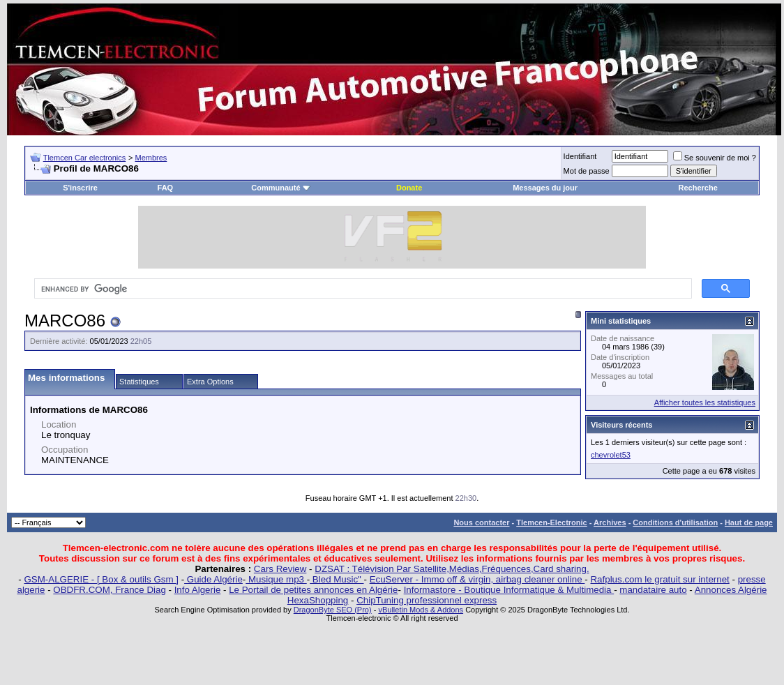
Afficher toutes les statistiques (705, 402)
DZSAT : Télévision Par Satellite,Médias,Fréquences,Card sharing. (452, 569)
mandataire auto (653, 590)
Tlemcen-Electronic (551, 522)
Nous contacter (481, 522)
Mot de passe (587, 171)
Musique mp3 (276, 579)
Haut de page (749, 522)
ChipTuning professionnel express (427, 600)
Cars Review (280, 569)
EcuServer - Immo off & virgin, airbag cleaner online (477, 579)
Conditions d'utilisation (675, 522)
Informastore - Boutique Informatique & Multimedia (509, 590)
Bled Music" (337, 579)
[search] (362, 289)
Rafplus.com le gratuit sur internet (659, 579)
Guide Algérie (213, 579)
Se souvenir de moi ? (715, 158)
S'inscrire (80, 188)
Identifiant (580, 156)
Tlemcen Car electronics (85, 158)
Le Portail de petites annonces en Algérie (313, 590)
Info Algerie (198, 590)
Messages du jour (545, 188)
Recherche (698, 188)
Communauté (280, 188)
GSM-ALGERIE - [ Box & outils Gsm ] (101, 579)
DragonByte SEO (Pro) (333, 610)
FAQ (166, 188)
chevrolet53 (611, 455)
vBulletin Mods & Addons (421, 610)
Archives (610, 522)
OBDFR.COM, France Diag (109, 590)
